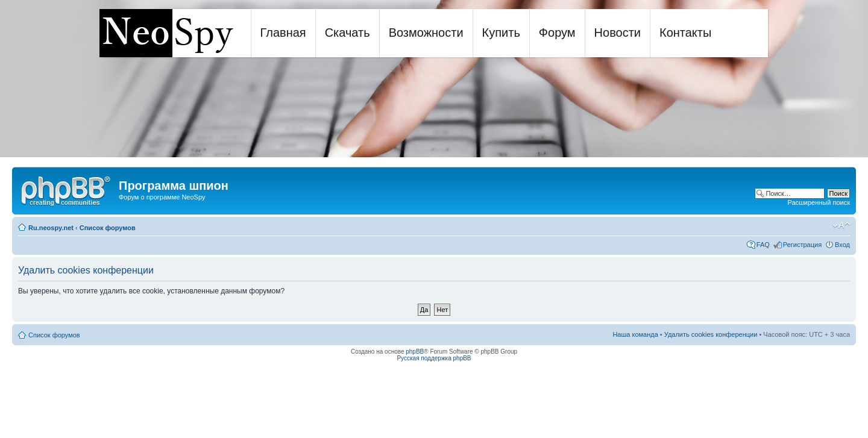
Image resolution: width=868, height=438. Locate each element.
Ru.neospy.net (51, 228)
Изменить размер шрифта (841, 225)
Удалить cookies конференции (711, 334)
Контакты (685, 33)
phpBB (415, 352)
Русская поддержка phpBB (434, 358)
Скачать (348, 33)
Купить (501, 33)
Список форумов (108, 228)
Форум (557, 33)
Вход (842, 245)
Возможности (426, 33)
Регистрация (802, 245)
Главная (283, 33)
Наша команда (635, 334)
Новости (618, 33)
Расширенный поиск (819, 202)
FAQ (763, 245)
